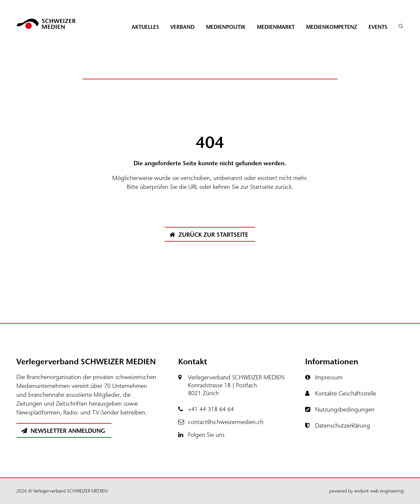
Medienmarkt (276, 27)
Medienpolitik (226, 27)
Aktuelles (145, 27)
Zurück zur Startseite (209, 235)
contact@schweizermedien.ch (226, 422)
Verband (182, 27)
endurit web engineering (379, 491)
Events (378, 27)
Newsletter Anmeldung (63, 431)
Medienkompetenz (332, 27)
